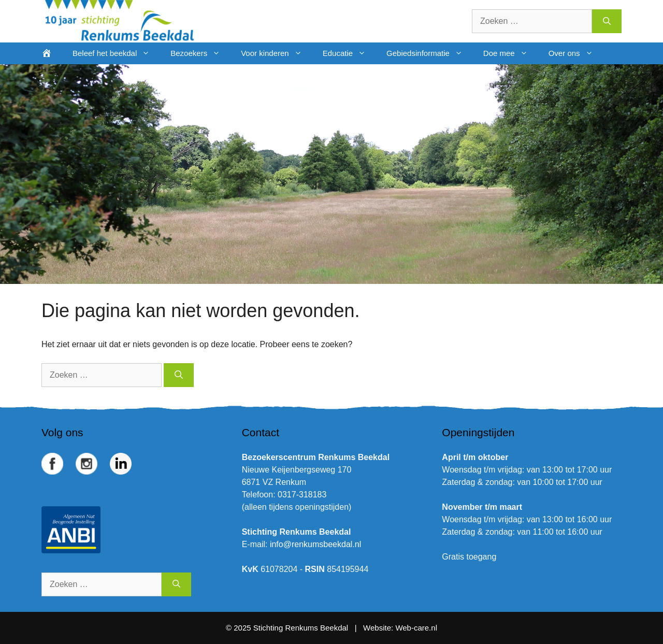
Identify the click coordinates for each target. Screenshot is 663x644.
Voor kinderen (277, 53)
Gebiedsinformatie (430, 53)
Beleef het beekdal (116, 53)
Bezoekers (200, 53)
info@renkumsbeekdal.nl (315, 544)
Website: (378, 628)
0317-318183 (302, 495)
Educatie (349, 53)
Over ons (576, 53)
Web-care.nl (416, 628)
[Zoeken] (607, 21)
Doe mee (511, 53)
